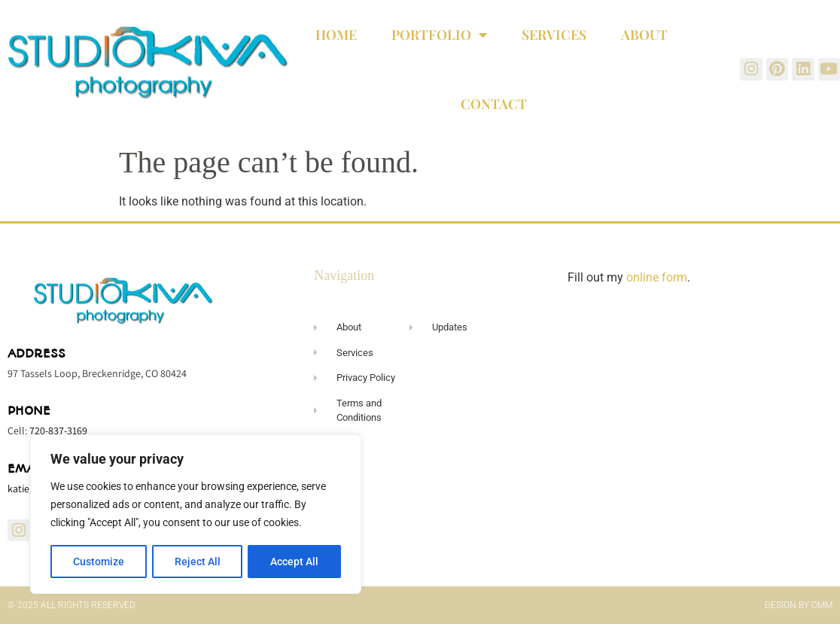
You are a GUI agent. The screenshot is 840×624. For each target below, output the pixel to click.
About (644, 35)
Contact (494, 104)
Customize (99, 562)
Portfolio (439, 35)
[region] (196, 515)
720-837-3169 (58, 431)
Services (554, 35)
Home (336, 35)
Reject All (198, 562)
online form (657, 277)
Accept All (295, 562)
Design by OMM (799, 605)
